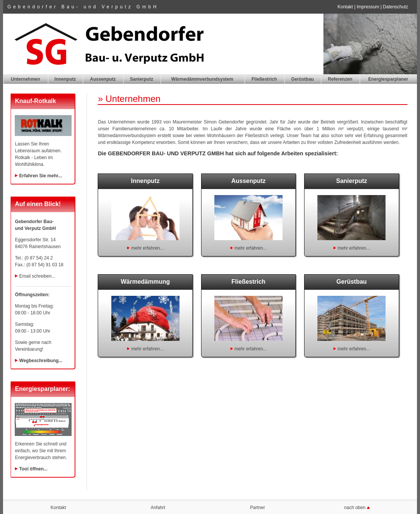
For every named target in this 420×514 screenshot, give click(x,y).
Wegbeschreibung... (41, 361)
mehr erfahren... (148, 248)
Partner (257, 508)
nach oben (355, 508)
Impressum (368, 7)
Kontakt (345, 7)
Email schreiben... (37, 276)
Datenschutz (396, 7)
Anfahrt (158, 508)
